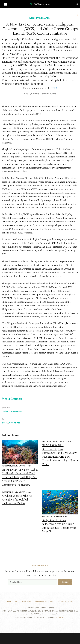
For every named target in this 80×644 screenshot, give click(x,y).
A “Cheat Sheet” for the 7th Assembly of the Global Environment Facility (17, 500)
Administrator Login (65, 601)
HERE (54, 88)
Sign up (65, 582)
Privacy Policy (26, 601)
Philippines (15, 423)
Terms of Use (12, 601)
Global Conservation (12, 411)
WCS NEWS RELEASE (39, 18)
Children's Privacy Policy (44, 601)
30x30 (5, 423)
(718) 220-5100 (59, 617)
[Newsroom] (40, 3)
